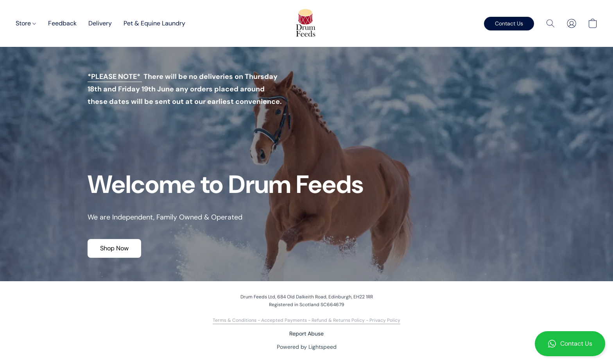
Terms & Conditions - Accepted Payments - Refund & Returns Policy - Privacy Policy (306, 320)
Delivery (100, 23)
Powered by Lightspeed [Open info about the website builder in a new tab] (307, 347)
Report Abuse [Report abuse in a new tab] (306, 334)
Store (26, 23)
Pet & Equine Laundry (154, 23)
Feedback (62, 23)
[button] (570, 344)
